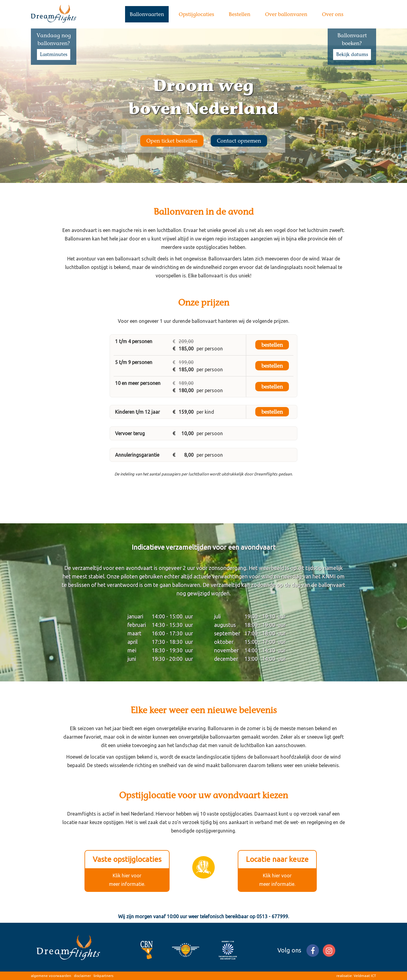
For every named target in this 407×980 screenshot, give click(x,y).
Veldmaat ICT (365, 976)
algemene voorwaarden (51, 976)
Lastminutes (54, 54)
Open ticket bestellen (172, 141)
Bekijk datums (352, 54)
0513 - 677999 (272, 916)
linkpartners (103, 976)
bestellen (272, 345)
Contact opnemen (239, 141)
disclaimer (82, 976)
